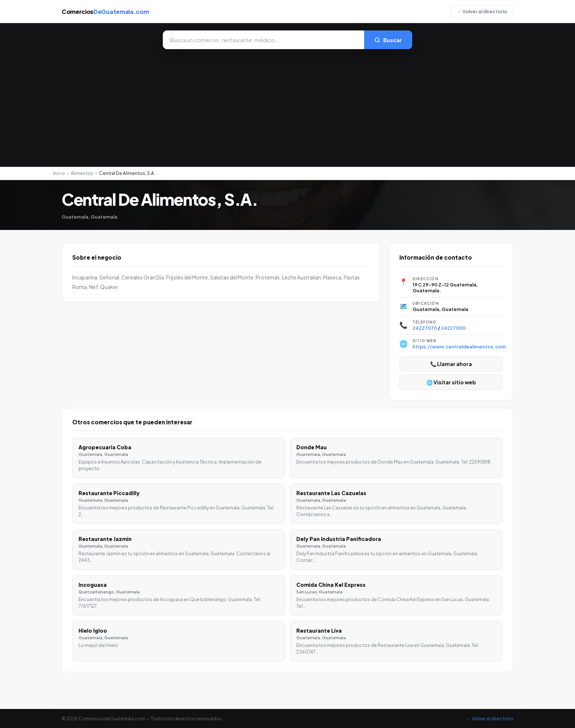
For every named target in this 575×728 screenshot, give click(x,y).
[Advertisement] (287, 104)
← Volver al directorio (482, 11)
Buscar (388, 40)
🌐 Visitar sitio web (451, 382)
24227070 (425, 328)
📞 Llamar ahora (451, 364)
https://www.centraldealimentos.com (459, 347)
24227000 (453, 328)
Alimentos (82, 173)
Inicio (59, 173)
